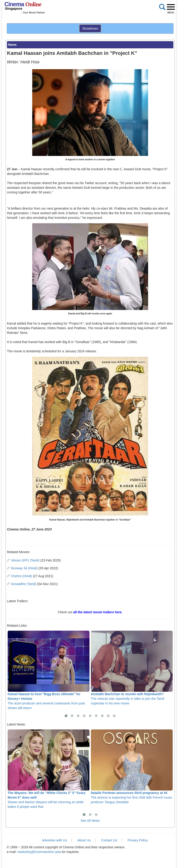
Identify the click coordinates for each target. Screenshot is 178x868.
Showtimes (90, 28)
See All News (90, 821)
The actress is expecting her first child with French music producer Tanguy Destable (132, 767)
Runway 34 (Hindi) (24, 568)
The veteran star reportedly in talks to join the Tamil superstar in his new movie (132, 668)
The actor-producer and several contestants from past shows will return (49, 670)
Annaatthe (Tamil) (24, 584)
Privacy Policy (138, 840)
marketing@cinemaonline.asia (39, 852)
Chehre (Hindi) (21, 576)
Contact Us (109, 840)
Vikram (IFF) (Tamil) (25, 560)
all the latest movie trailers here (97, 612)
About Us (84, 840)
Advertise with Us (54, 840)
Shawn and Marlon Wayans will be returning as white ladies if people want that (49, 769)
